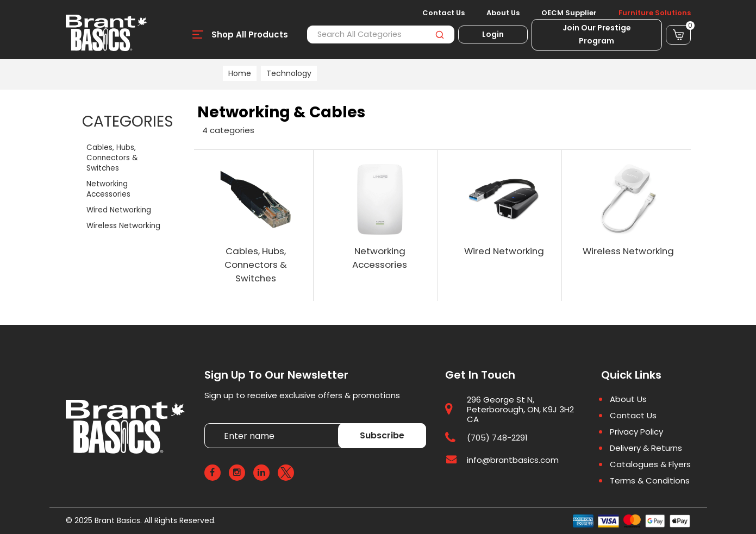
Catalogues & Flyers (650, 464)
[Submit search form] (440, 34)
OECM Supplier (569, 13)
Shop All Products (250, 34)
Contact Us (443, 13)
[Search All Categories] (380, 34)
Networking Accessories (108, 189)
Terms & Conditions (650, 481)
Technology (289, 73)
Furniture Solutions (655, 13)
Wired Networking (119, 210)
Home (240, 73)
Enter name (207, 423)
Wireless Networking (123, 226)
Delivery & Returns (646, 448)
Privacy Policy (636, 432)
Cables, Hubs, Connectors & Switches (112, 158)
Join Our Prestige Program (597, 34)
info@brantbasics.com (513, 460)
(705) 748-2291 (497, 438)
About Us (503, 13)
